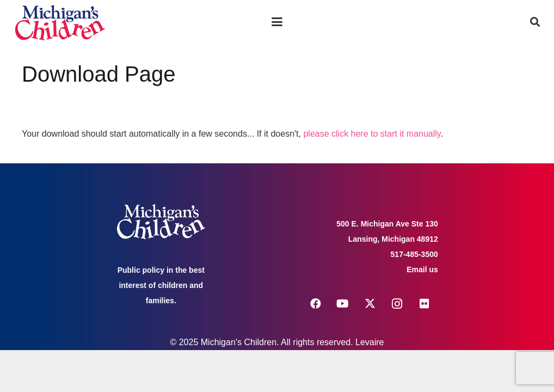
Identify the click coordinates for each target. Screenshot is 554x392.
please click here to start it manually (372, 134)
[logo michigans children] (60, 22)
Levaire (370, 342)
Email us (422, 269)
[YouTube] (343, 304)
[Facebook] (316, 304)
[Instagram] (397, 304)
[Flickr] (424, 304)
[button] (277, 22)
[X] (370, 304)
